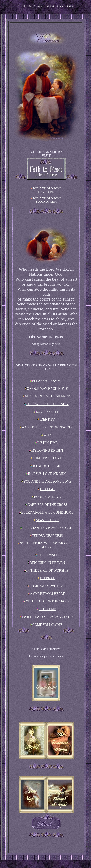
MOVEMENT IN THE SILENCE (46, 396)
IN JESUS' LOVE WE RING (46, 474)
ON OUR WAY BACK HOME (46, 389)
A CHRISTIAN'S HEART (46, 594)
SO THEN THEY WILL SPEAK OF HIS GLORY (46, 545)
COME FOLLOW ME (46, 625)
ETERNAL (46, 578)
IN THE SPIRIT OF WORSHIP (46, 570)
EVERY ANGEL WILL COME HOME (46, 512)
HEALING (46, 489)
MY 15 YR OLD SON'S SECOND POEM (46, 200)
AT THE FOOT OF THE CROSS (46, 601)
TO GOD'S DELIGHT (46, 466)
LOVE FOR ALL (46, 412)
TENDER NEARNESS (46, 536)
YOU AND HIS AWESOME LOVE (46, 481)
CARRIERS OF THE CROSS (46, 505)
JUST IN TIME (46, 443)
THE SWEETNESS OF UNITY (46, 404)
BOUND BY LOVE (46, 497)
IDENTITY (46, 420)
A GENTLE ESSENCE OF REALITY (46, 427)
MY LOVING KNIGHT (46, 450)
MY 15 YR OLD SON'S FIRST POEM (46, 190)
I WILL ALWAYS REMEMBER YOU (46, 617)
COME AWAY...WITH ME (46, 586)
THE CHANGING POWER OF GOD (46, 528)
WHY (46, 435)
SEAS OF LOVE (46, 520)
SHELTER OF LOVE (46, 458)
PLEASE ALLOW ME (46, 381)
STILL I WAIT (46, 555)
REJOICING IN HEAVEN (46, 563)
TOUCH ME (46, 609)
